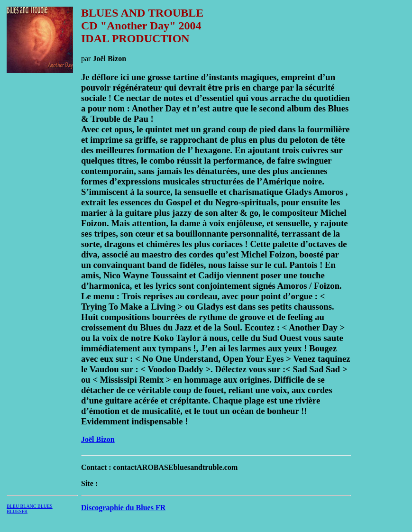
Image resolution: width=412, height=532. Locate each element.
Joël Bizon (98, 439)
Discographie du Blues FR (123, 508)
